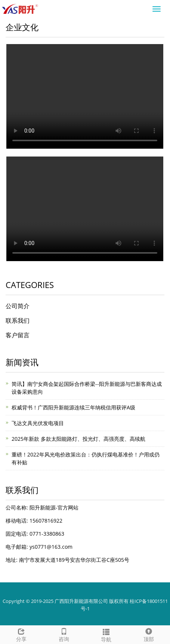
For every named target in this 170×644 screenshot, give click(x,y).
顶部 (149, 634)
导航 (106, 634)
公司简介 (18, 306)
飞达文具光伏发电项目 (38, 423)
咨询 (64, 634)
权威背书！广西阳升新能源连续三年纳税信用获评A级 (73, 407)
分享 (21, 634)
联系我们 (18, 321)
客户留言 (18, 335)
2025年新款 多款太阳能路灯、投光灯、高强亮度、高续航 (78, 439)
